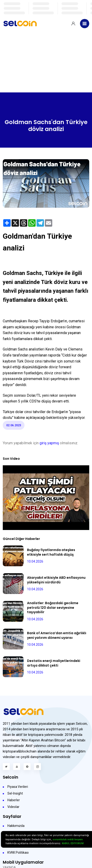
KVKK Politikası (18, 853)
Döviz (29, 361)
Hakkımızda (16, 826)
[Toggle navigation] (85, 24)
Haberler (14, 800)
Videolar (13, 807)
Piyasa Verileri (18, 787)
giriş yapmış (49, 443)
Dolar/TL (34, 395)
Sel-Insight (15, 793)
